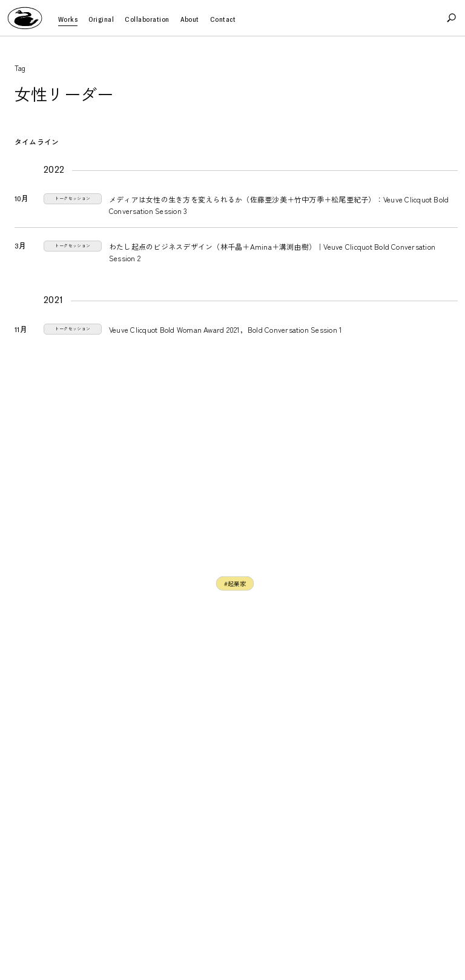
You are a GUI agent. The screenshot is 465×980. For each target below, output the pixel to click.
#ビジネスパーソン (225, 586)
